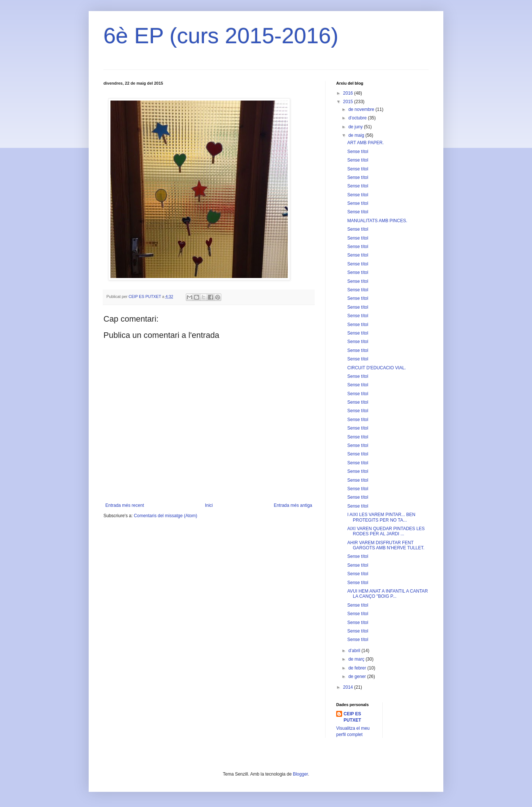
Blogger (301, 774)
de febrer (358, 668)
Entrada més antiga (293, 505)
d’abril (355, 651)
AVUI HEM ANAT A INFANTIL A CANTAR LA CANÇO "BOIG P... (388, 594)
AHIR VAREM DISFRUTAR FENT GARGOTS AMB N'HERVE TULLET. (386, 545)
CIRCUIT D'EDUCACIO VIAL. (377, 368)
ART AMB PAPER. (366, 143)
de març (357, 659)
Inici (209, 505)
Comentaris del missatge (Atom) (165, 516)
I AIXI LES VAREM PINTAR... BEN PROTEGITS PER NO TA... (381, 517)
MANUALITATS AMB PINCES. (377, 221)
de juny (356, 127)
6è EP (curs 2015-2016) (221, 36)
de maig (357, 135)
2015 (349, 102)
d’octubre (358, 118)
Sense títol (358, 152)
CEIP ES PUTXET (352, 717)
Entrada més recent (125, 505)
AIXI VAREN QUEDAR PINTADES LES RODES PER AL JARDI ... (386, 531)
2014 (349, 687)
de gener (358, 677)
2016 (349, 93)
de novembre (362, 109)
